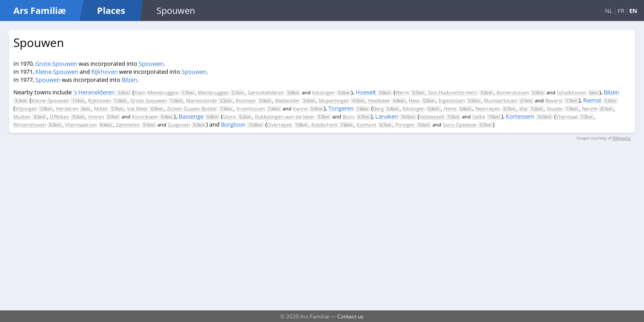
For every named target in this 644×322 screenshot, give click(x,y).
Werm (402, 92)
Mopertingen (334, 100)
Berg (378, 108)
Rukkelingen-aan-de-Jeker (285, 117)
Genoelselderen (266, 92)
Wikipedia (621, 138)
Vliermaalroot (81, 125)
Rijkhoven (104, 72)
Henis (450, 108)
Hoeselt (366, 92)
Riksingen (414, 108)
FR (621, 11)
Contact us (350, 316)
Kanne (300, 108)
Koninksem (145, 117)
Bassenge (191, 116)
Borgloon (233, 124)
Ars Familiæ (40, 11)
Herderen (67, 108)
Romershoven (513, 92)
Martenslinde (201, 100)
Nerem (590, 108)
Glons (229, 117)
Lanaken (387, 116)
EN (633, 11)
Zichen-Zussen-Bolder (192, 108)
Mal (523, 108)
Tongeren (341, 108)
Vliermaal (567, 117)
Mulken (22, 117)
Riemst (592, 100)
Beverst (554, 100)
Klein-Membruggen (157, 92)
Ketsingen (324, 92)
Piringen (405, 125)
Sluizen (555, 108)
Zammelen (128, 125)
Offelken (59, 117)
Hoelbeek (379, 100)
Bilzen (129, 80)
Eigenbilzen (452, 100)
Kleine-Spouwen (57, 72)
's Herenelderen (94, 92)
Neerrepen (488, 108)
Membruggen (213, 92)
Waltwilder (288, 100)
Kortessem (520, 116)
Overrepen (280, 125)
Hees (414, 100)
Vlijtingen (26, 108)
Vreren (96, 117)
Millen (101, 108)
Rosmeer (246, 100)
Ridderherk (324, 125)
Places (111, 11)
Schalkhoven (572, 92)
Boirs (349, 117)
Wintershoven (30, 125)
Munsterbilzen (501, 100)
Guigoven (179, 125)
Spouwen (151, 64)
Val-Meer (138, 108)
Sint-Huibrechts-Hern (453, 92)
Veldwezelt (432, 117)
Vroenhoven (251, 108)
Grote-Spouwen (56, 64)
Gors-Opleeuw (460, 125)
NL (609, 11)
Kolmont (366, 125)
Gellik (479, 117)
